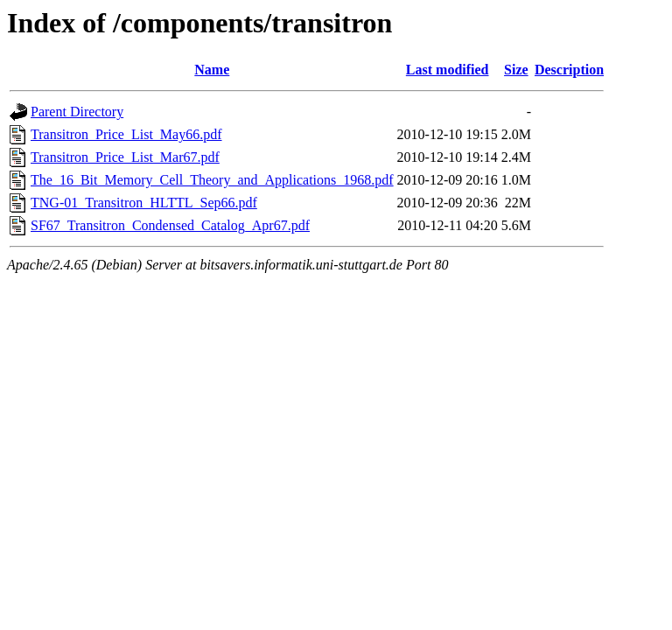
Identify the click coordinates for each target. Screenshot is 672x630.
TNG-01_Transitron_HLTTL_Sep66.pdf (144, 203)
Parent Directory (77, 112)
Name (212, 70)
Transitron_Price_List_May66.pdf (126, 134)
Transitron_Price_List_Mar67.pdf (125, 157)
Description (569, 70)
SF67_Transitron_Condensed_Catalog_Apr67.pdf (170, 225)
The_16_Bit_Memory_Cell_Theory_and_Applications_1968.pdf (212, 180)
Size (516, 70)
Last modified (448, 70)
